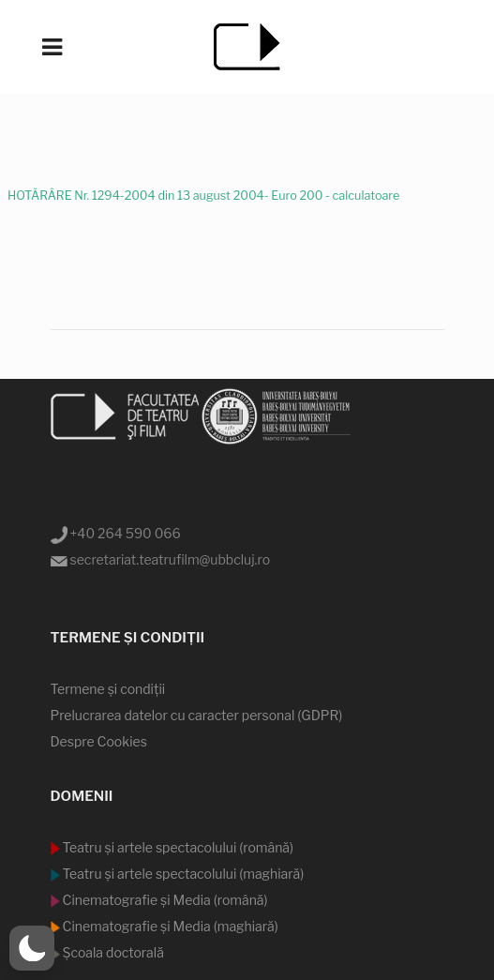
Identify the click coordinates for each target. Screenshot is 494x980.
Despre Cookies (99, 741)
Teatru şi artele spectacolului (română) (177, 847)
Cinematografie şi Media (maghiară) (169, 926)
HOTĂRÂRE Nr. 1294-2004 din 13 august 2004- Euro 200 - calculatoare (203, 195)
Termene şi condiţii (108, 689)
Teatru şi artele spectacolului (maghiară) (182, 874)
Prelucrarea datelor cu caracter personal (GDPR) (197, 715)
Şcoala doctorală (112, 952)
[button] (32, 948)
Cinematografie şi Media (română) (164, 900)
